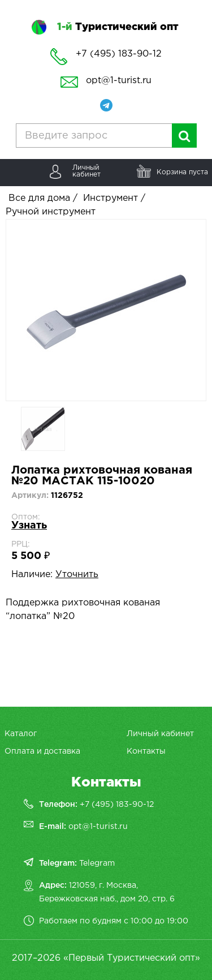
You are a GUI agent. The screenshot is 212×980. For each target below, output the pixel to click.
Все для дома (39, 198)
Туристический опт (118, 27)
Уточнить (77, 575)
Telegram (97, 863)
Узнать (29, 526)
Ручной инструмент (51, 212)
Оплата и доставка (42, 751)
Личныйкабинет (86, 171)
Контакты (146, 751)
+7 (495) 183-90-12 (117, 805)
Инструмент (111, 198)
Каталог (21, 734)
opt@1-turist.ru (119, 81)
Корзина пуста (182, 172)
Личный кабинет (160, 734)
